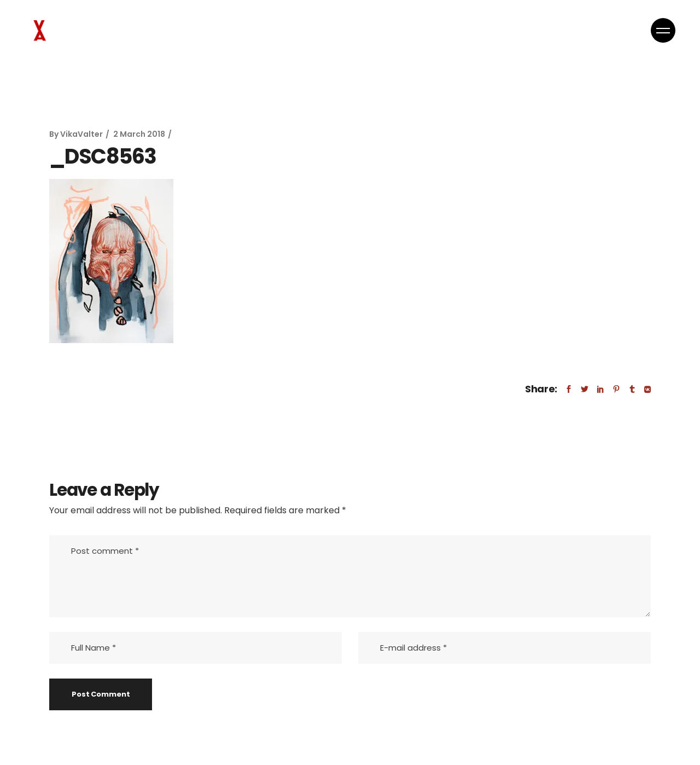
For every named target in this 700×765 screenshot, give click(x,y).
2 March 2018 (139, 134)
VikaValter (81, 134)
